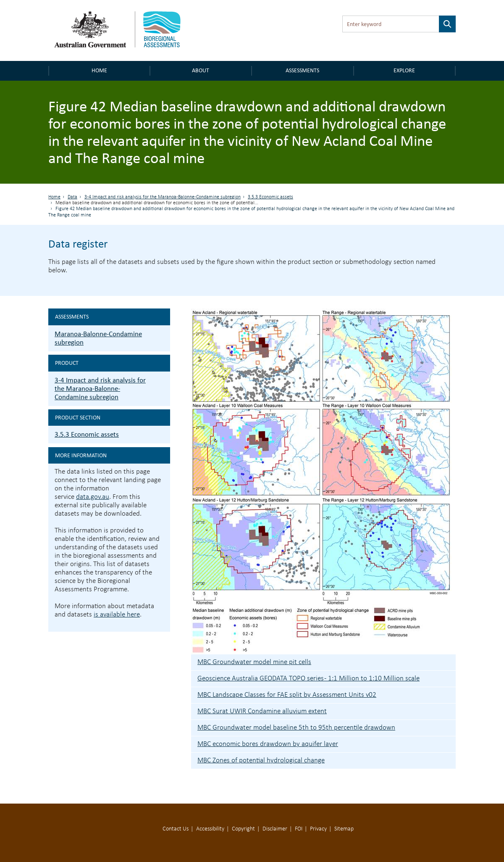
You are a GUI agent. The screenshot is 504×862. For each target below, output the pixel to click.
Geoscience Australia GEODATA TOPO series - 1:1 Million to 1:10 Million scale (308, 679)
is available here (117, 615)
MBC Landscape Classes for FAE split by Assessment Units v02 (287, 695)
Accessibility (210, 829)
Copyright (243, 829)
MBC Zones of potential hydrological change (261, 761)
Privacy (318, 829)
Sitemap (344, 829)
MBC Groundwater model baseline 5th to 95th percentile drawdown (296, 728)
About (201, 70)
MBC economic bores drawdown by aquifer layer (268, 744)
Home (99, 70)
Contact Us (176, 829)
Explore (404, 70)
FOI (299, 829)
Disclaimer (275, 829)
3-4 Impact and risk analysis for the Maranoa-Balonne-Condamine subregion (163, 197)
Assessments (302, 70)
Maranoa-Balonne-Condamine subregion (98, 338)
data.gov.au (93, 497)
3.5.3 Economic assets (270, 197)
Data (72, 197)
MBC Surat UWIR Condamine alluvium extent (262, 711)
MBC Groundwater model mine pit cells (254, 662)
